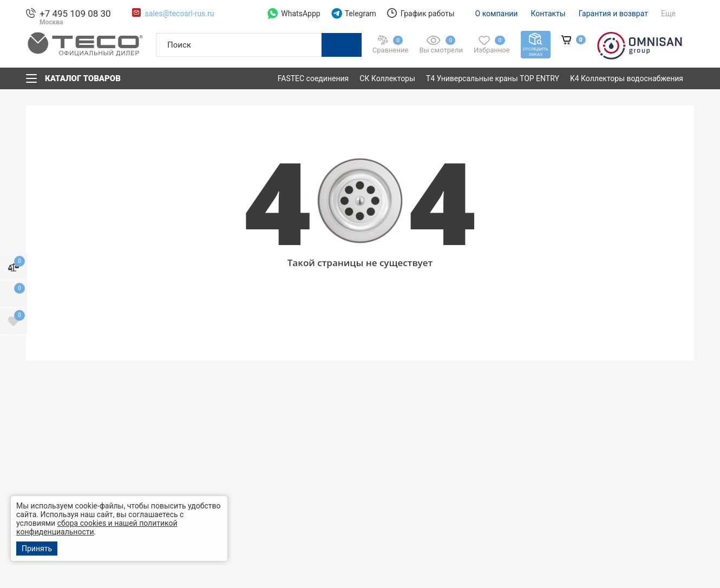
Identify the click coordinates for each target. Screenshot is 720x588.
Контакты (548, 14)
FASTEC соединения (313, 78)
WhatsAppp (294, 14)
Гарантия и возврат (613, 14)
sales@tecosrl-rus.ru (180, 14)
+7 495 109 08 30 (75, 14)
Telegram (354, 14)
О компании (497, 14)
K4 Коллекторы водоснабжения (627, 78)
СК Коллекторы (387, 78)
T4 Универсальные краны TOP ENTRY (493, 78)
